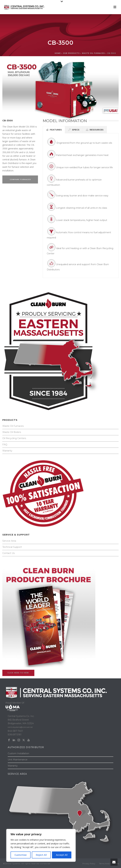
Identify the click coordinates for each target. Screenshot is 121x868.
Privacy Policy (89, 864)
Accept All (62, 855)
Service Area (9, 541)
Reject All (41, 855)
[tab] (54, 130)
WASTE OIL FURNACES (93, 53)
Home (58, 53)
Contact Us (9, 553)
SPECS (74, 130)
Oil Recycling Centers (14, 438)
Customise (21, 855)
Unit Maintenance (18, 760)
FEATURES (54, 130)
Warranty (7, 451)
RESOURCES (95, 130)
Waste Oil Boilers (12, 432)
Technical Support (12, 547)
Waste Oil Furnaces (13, 426)
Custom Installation (18, 753)
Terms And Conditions (109, 864)
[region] (41, 845)
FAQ (5, 445)
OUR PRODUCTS (71, 53)
